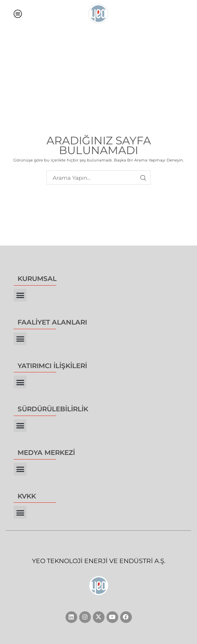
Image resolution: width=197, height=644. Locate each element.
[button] (20, 295)
